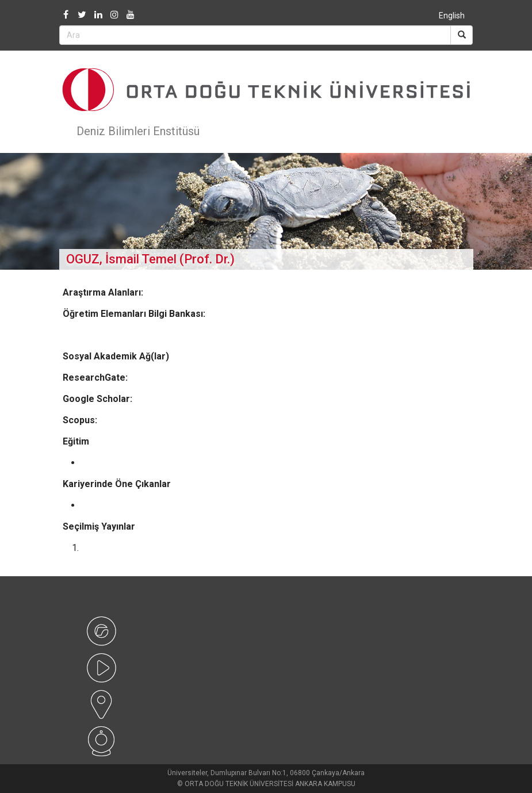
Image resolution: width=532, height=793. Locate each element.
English (452, 16)
